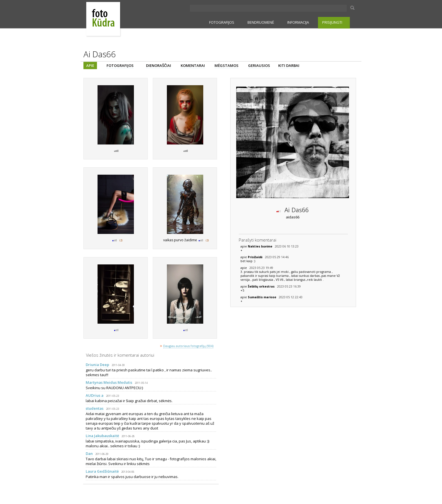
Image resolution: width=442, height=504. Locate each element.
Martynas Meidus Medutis (109, 382)
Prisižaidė (256, 257)
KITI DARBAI (289, 65)
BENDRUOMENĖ (261, 22)
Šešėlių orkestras (262, 286)
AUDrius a (95, 395)
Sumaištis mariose (262, 297)
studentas (95, 408)
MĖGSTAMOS (226, 65)
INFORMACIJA (298, 22)
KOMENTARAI (193, 65)
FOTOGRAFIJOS (222, 22)
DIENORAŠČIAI (159, 65)
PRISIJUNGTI (332, 22)
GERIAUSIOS (259, 65)
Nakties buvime (260, 246)
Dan (89, 453)
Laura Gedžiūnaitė (102, 471)
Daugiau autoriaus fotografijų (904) (188, 346)
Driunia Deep (97, 365)
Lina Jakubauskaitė (102, 436)
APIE (90, 65)
